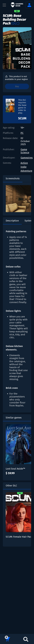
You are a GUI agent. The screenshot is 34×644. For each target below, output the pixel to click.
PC (22, 133)
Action (24, 163)
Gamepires (27, 158)
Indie (23, 167)
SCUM (22, 118)
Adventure (26, 171)
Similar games (14, 418)
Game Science (25, 151)
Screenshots (13, 178)
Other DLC (11, 486)
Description (12, 221)
